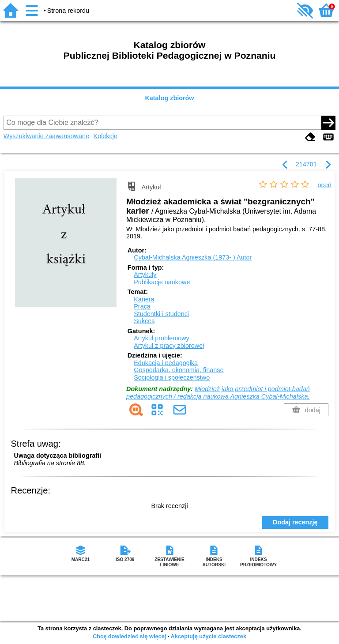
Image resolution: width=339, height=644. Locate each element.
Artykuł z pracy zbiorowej (169, 346)
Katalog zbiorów (169, 98)
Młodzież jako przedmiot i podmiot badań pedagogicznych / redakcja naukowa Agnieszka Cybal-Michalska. (218, 393)
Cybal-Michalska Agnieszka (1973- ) (193, 257)
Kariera (144, 299)
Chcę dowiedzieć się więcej (129, 636)
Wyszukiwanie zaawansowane (46, 136)
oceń (325, 185)
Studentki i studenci (161, 314)
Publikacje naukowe (162, 282)
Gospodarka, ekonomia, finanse (179, 370)
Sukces (144, 321)
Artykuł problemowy (162, 338)
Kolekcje (105, 136)
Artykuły (145, 275)
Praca (142, 306)
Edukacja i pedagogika (166, 363)
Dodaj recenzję (295, 522)
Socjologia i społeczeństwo (172, 377)
